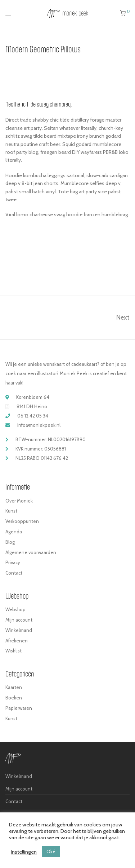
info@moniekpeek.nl (39, 425)
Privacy (13, 562)
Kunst (11, 511)
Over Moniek (19, 501)
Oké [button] (51, 852)
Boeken (14, 698)
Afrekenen (17, 641)
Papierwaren (19, 708)
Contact (14, 573)
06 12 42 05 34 (33, 416)
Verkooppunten (22, 521)
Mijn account (19, 620)
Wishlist (13, 651)
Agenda (14, 532)
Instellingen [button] (24, 852)
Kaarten (14, 687)
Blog (10, 542)
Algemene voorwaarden (31, 552)
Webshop (15, 609)
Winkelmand (19, 630)
